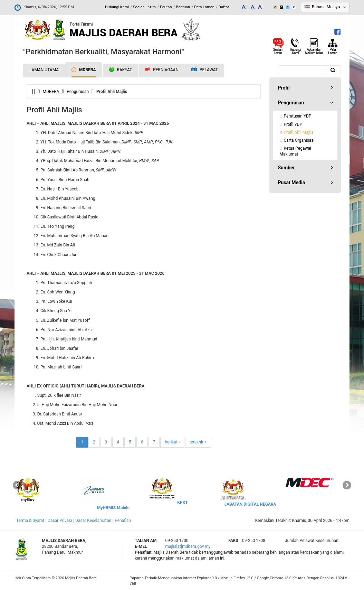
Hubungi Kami (117, 7)
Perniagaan (162, 70)
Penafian (123, 521)
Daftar (224, 7)
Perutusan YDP (298, 116)
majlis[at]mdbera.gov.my (188, 546)
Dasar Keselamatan (93, 521)
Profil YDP (293, 124)
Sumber (286, 168)
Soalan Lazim (144, 7)
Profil (284, 88)
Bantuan (183, 7)
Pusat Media (292, 182)
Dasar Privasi (60, 521)
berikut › (172, 442)
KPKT (182, 503)
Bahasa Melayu (326, 7)
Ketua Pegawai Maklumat (296, 151)
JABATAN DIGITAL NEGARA (250, 504)
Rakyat (121, 70)
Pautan (166, 7)
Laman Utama (44, 70)
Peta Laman (204, 7)
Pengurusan (78, 92)
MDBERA (84, 70)
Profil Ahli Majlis (299, 132)
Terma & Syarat (30, 521)
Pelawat (205, 70)
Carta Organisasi (299, 140)
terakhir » (198, 442)
